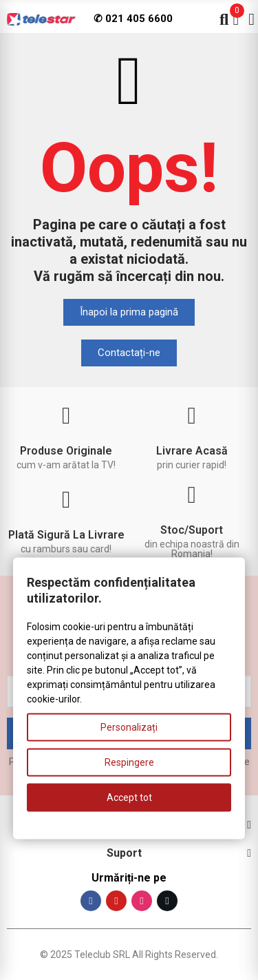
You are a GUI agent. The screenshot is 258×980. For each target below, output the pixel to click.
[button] (129, 312)
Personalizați (129, 727)
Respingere (129, 762)
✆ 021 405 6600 (133, 19)
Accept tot (129, 797)
